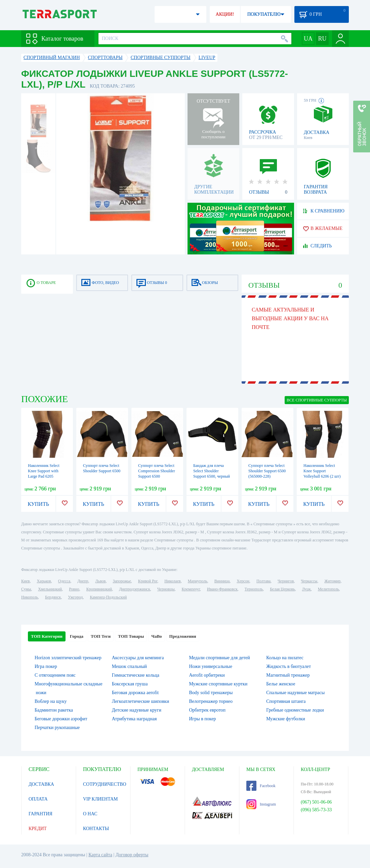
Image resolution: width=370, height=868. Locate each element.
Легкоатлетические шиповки (140, 701)
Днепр (83, 581)
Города (77, 636)
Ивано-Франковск (222, 589)
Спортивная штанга (286, 701)
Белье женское (281, 684)
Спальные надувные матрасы (295, 693)
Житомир (332, 581)
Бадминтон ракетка (54, 710)
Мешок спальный (129, 666)
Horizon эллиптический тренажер (68, 658)
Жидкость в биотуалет (289, 666)
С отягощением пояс (55, 675)
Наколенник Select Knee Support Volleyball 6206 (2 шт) (322, 471)
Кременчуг (191, 589)
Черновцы (166, 589)
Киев (25, 581)
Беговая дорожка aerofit (135, 693)
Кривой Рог (148, 581)
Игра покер (46, 666)
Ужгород (75, 597)
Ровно (74, 589)
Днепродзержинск (135, 589)
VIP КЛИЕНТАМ (100, 799)
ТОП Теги (101, 636)
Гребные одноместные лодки (295, 710)
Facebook (261, 786)
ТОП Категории (47, 636)
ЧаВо (156, 636)
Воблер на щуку (51, 701)
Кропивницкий (99, 589)
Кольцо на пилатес (285, 658)
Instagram (261, 804)
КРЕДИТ (38, 829)
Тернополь (254, 589)
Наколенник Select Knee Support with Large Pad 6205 (44, 471)
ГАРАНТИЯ (40, 814)
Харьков (44, 581)
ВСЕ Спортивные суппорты (317, 400)
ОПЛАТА (38, 799)
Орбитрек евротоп (208, 710)
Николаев (172, 581)
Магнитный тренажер (288, 675)
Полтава (263, 581)
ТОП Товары (131, 636)
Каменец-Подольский (108, 597)
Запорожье (122, 581)
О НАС (90, 814)
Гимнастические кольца (136, 675)
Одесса (64, 581)
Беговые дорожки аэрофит (61, 719)
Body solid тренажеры (211, 693)
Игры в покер (203, 719)
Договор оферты (132, 855)
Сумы (26, 589)
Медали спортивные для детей (220, 658)
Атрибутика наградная (134, 719)
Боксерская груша (130, 684)
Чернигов (286, 581)
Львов (101, 581)
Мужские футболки (286, 719)
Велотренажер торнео (211, 701)
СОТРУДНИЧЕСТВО (105, 784)
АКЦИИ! (225, 14)
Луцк (306, 589)
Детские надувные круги (137, 710)
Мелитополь (328, 589)
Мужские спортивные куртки (218, 684)
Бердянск (53, 597)
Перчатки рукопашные (57, 728)
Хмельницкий (50, 589)
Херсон (243, 581)
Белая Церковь (282, 589)
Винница (222, 581)
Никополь (30, 597)
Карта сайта (100, 855)
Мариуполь (198, 581)
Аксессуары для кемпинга (138, 658)
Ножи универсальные (211, 666)
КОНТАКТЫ (96, 829)
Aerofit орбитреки (207, 675)
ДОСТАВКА (41, 784)
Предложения (183, 636)
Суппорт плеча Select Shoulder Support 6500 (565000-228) (267, 471)
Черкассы (309, 581)
